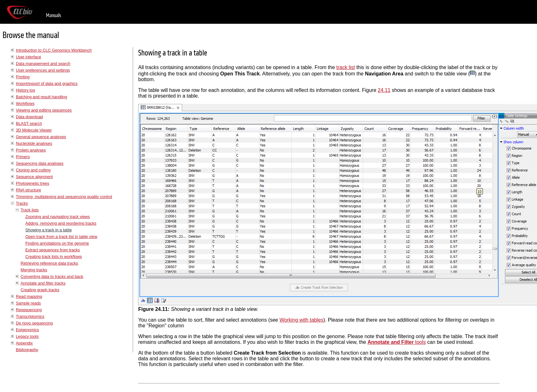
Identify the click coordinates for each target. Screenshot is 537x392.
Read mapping (29, 296)
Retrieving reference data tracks (49, 263)
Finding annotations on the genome (57, 243)
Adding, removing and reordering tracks (61, 223)
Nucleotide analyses (34, 143)
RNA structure (29, 190)
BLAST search (29, 123)
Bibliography (27, 350)
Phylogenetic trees (32, 183)
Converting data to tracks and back (52, 276)
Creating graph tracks (40, 290)
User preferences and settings (43, 70)
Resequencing (29, 310)
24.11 (384, 90)
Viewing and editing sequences (44, 110)
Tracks (22, 203)
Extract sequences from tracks (53, 250)
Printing (23, 77)
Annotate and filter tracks (43, 283)
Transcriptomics (30, 316)
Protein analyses (31, 150)
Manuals (54, 15)
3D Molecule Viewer (34, 130)
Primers (23, 157)
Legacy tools (27, 336)
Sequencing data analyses (40, 163)
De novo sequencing (34, 323)
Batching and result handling (42, 97)
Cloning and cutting (33, 170)
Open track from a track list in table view (61, 237)
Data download (29, 117)
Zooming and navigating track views (58, 217)
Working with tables (301, 320)
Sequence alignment (34, 177)
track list (346, 67)
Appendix (24, 343)
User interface (29, 57)
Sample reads (28, 303)
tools (397, 342)
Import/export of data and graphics (47, 84)
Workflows (25, 103)
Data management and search (43, 64)
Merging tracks (34, 270)
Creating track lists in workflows (54, 257)
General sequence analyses (41, 137)
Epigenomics (27, 330)
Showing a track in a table (49, 230)
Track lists (30, 210)
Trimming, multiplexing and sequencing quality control (64, 197)
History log (25, 90)
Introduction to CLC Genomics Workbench (54, 50)
